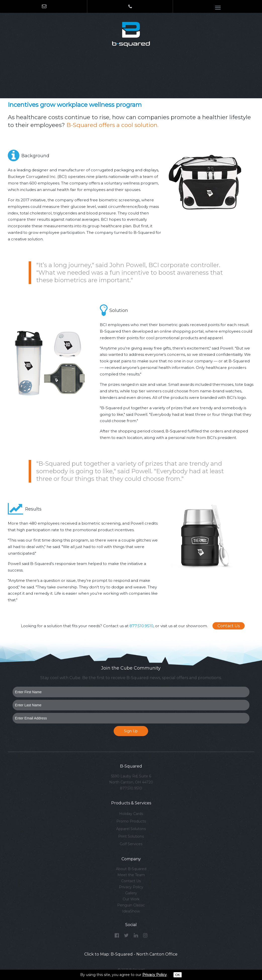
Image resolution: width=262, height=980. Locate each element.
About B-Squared (131, 869)
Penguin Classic (131, 905)
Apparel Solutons (131, 829)
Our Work (131, 899)
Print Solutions (131, 836)
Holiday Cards (131, 814)
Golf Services (131, 844)
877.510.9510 (141, 626)
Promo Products (131, 821)
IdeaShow (131, 911)
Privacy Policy (131, 887)
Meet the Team (131, 875)
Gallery (131, 893)
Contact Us (229, 626)
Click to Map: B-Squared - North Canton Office (131, 954)
